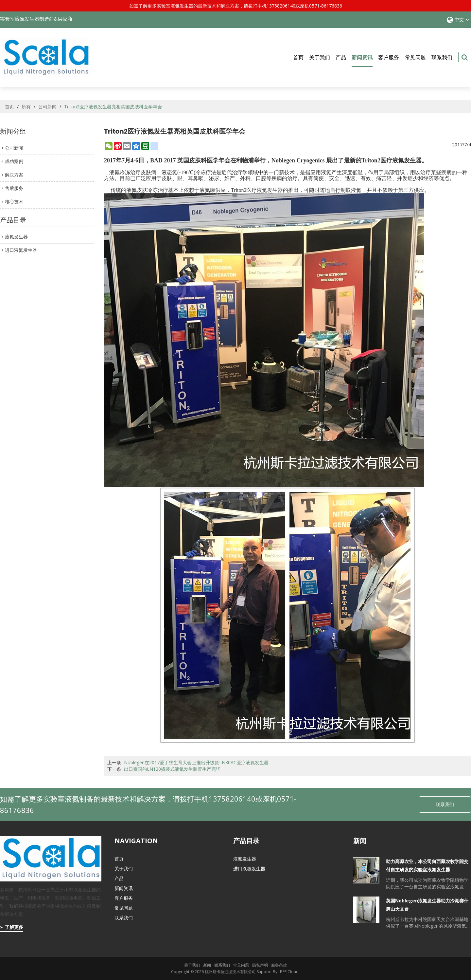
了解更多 (14, 927)
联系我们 (442, 57)
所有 (26, 107)
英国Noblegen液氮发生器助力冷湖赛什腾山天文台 (427, 905)
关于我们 (320, 57)
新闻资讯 (362, 60)
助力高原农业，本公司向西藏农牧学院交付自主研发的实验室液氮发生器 (427, 865)
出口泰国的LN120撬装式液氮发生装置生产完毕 (172, 769)
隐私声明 (260, 965)
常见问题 (415, 57)
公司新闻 (47, 107)
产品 (341, 57)
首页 (298, 57)
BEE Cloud (289, 972)
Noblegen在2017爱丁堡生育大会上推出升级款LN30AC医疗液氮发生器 (196, 762)
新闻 (207, 965)
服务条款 (279, 965)
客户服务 (389, 57)
